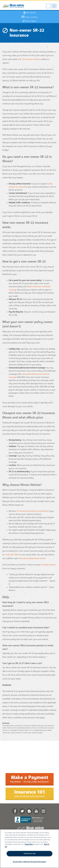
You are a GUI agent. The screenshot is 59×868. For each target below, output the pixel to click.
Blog (29, 811)
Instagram (43, 811)
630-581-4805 (48, 6)
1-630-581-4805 (12, 555)
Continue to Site (30, 854)
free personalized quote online (32, 558)
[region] (29, 849)
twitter (22, 811)
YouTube (36, 811)
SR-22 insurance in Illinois (30, 59)
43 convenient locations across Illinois (32, 511)
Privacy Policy (29, 844)
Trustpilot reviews (48, 565)
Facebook (15, 811)
